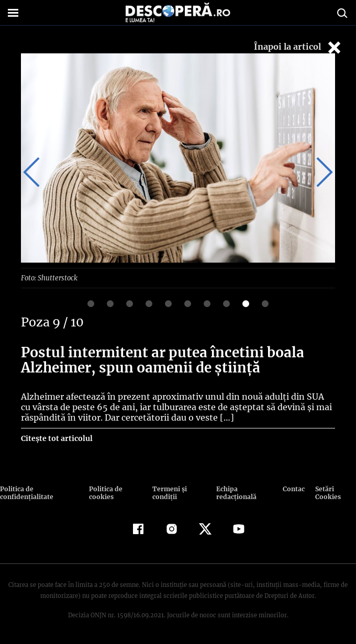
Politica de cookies (104, 492)
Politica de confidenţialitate (26, 492)
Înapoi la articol (298, 47)
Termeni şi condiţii (168, 492)
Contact (294, 488)
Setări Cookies (328, 492)
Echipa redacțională (235, 492)
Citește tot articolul (56, 438)
